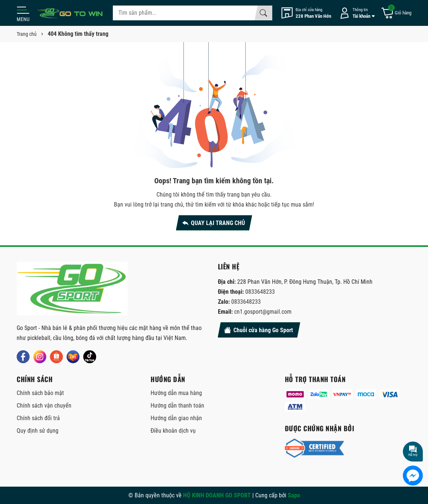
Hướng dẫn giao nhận (176, 418)
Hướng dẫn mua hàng (176, 393)
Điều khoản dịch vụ (173, 431)
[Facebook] (23, 357)
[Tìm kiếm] (263, 13)
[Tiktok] (90, 357)
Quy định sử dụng (38, 431)
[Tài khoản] (356, 13)
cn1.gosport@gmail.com (263, 312)
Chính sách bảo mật (40, 393)
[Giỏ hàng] (396, 13)
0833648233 (260, 292)
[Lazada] (73, 357)
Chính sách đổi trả (38, 418)
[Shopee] (56, 357)
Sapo (294, 495)
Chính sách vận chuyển (44, 406)
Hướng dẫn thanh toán (177, 406)
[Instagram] (40, 357)
